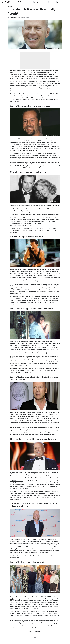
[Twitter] (41, 2)
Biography (13, 153)
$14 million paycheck (40, 358)
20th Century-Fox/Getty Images (54, 266)
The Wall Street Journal (16, 481)
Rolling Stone (30, 603)
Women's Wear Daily (46, 416)
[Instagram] (38, 2)
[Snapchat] (51, 2)
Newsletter (64, 2)
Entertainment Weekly (42, 286)
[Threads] (54, 2)
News (15, 2)
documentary (16, 369)
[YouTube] (34, 2)
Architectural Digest (15, 499)
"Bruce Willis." (28, 225)
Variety (24, 98)
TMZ (21, 492)
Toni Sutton (13, 17)
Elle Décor (29, 485)
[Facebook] (31, 2)
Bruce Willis (17, 71)
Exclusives (21, 2)
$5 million (28, 290)
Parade (25, 366)
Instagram (13, 624)
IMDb (43, 228)
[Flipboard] (44, 2)
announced (48, 94)
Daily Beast (43, 281)
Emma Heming (25, 483)
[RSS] (57, 2)
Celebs (10, 6)
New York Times (55, 215)
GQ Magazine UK (22, 547)
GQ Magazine (49, 145)
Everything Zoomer (26, 81)
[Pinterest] (48, 2)
